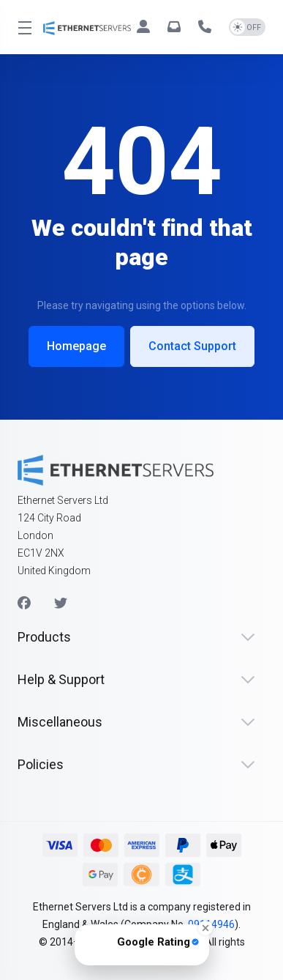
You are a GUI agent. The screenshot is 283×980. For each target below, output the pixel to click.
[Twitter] (61, 604)
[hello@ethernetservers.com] (177, 27)
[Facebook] (24, 604)
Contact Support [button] (192, 346)
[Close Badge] (205, 928)
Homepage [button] (76, 346)
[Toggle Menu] (22, 27)
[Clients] (146, 27)
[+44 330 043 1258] (208, 27)
